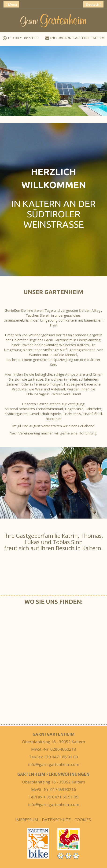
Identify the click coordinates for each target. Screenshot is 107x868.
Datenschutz (56, 820)
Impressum (27, 820)
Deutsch (93, 4)
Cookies (83, 820)
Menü (11, 4)
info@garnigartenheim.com (75, 38)
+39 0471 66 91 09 (21, 38)
